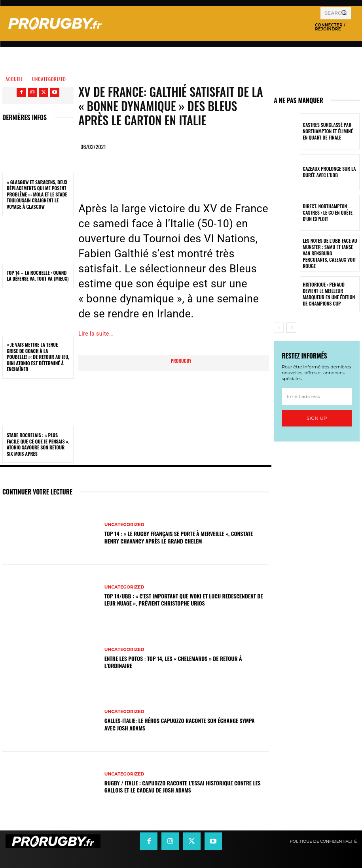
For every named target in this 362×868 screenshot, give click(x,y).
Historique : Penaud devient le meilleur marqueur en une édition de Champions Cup (330, 294)
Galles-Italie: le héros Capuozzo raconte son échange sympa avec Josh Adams (180, 724)
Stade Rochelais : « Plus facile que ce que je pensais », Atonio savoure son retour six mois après (38, 444)
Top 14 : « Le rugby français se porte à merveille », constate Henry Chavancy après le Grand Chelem (179, 537)
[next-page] (291, 328)
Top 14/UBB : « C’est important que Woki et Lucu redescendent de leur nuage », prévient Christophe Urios (184, 599)
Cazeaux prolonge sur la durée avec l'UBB (326, 172)
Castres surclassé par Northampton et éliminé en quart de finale (328, 131)
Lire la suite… (96, 334)
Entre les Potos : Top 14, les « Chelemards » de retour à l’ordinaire (173, 662)
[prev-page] (279, 328)
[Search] (344, 13)
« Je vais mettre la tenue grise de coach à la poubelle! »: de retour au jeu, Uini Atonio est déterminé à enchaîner (38, 357)
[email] (317, 396)
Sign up (317, 418)
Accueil (14, 79)
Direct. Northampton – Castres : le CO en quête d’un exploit (330, 213)
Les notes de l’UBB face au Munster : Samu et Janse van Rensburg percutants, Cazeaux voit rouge (329, 253)
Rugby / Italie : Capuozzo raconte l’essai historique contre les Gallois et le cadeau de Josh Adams (183, 786)
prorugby (181, 361)
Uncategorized (49, 79)
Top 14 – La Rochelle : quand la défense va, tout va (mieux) (38, 276)
